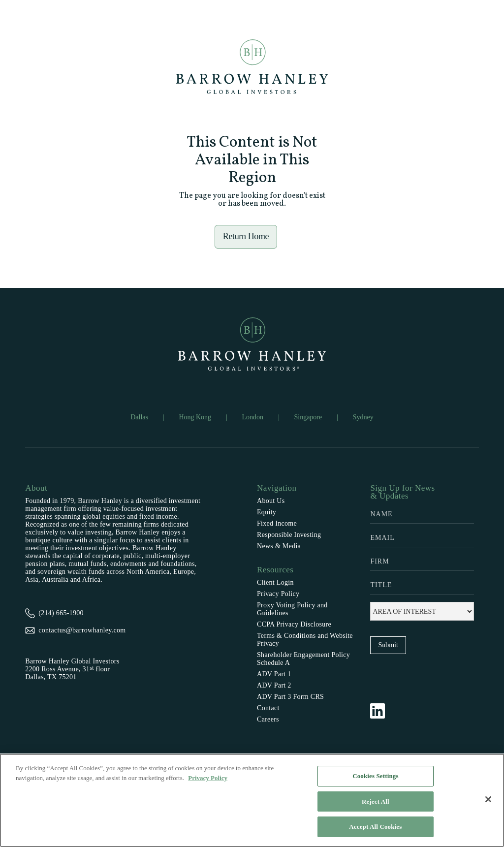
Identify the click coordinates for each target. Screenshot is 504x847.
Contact (268, 708)
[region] (252, 800)
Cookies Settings (375, 776)
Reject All (376, 801)
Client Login (275, 582)
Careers (268, 719)
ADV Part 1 (274, 674)
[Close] (488, 799)
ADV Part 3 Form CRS (290, 697)
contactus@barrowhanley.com (82, 630)
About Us (271, 501)
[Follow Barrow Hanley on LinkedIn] (382, 711)
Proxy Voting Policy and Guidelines (292, 609)
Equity (267, 512)
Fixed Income (277, 523)
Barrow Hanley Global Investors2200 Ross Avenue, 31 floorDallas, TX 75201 (72, 669)
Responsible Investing (289, 535)
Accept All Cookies (375, 827)
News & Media (279, 546)
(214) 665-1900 (61, 613)
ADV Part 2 (274, 685)
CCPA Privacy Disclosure (294, 624)
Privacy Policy (278, 594)
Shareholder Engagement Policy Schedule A (303, 659)
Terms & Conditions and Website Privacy (305, 640)
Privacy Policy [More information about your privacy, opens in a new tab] (208, 778)
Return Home (246, 236)
